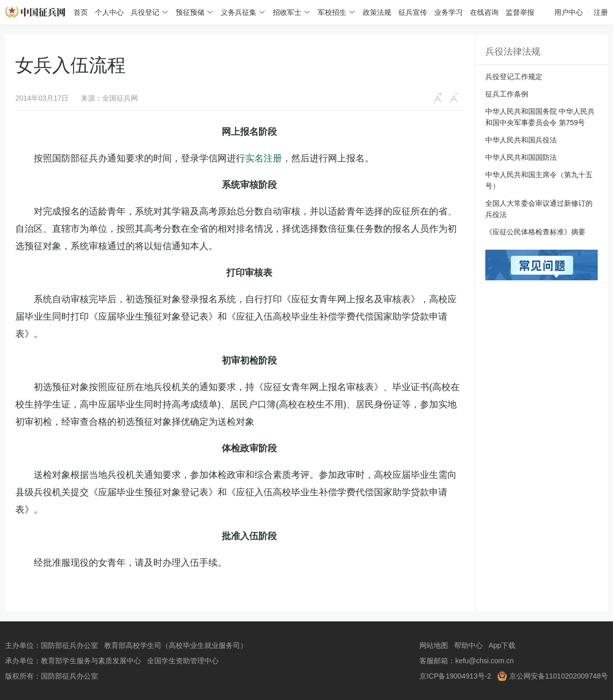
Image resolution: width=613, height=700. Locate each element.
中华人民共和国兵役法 (521, 140)
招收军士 (287, 12)
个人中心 (109, 12)
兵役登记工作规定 (514, 77)
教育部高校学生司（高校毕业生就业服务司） (176, 645)
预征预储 (190, 12)
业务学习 (449, 12)
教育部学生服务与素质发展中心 (91, 661)
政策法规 (377, 12)
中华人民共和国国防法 (521, 157)
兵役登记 (145, 12)
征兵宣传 (413, 12)
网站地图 (434, 645)
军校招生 (332, 12)
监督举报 (520, 12)
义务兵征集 (239, 12)
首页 (81, 12)
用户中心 (569, 12)
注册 (601, 12)
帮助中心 (468, 645)
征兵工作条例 (507, 94)
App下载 (502, 645)
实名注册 (264, 158)
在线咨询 (484, 12)
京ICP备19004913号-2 (455, 676)
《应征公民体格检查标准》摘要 (535, 232)
